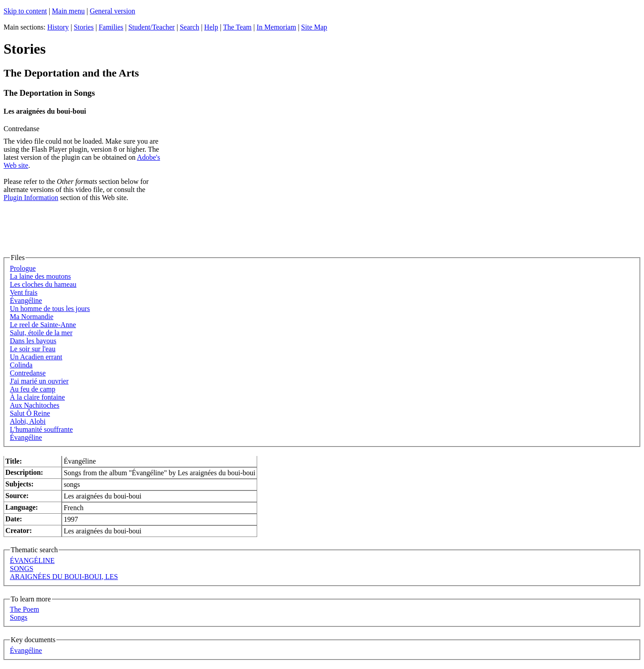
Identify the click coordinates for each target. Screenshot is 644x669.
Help (211, 27)
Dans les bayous (33, 341)
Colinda (21, 365)
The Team (237, 27)
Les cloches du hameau (43, 284)
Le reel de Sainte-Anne (43, 325)
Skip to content (25, 11)
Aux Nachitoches (35, 405)
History (58, 27)
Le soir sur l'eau (33, 349)
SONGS (21, 569)
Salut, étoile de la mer (41, 333)
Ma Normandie (32, 317)
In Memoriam (276, 27)
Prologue (23, 268)
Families (111, 27)
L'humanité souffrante (41, 429)
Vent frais (24, 292)
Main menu (68, 11)
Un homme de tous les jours (50, 309)
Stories (84, 27)
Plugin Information (31, 198)
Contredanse (28, 373)
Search (190, 27)
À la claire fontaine (37, 397)
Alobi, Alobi (28, 421)
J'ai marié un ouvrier (39, 381)
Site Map (314, 27)
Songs (19, 617)
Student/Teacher (152, 27)
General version (113, 11)
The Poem (24, 609)
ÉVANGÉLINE (32, 560)
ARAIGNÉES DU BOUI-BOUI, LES (64, 577)
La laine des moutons (40, 276)
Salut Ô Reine (30, 413)
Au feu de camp (33, 389)
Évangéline (26, 300)
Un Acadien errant (36, 357)
